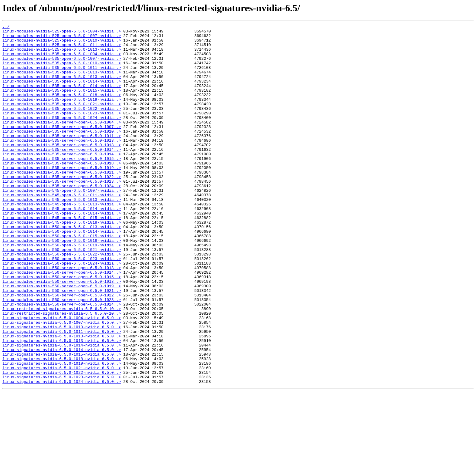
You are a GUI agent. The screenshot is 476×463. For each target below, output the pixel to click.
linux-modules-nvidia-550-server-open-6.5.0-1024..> (62, 360)
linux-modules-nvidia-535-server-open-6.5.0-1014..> (62, 175)
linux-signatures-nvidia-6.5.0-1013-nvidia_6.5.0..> (62, 399)
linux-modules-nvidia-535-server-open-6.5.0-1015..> (62, 186)
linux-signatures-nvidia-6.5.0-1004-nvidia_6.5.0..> (62, 377)
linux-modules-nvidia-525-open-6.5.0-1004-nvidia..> (62, 33)
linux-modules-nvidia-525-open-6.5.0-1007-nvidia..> (62, 38)
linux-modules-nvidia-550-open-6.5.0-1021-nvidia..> (62, 295)
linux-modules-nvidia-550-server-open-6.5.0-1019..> (62, 339)
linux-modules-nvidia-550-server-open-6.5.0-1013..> (62, 317)
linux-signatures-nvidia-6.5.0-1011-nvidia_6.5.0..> (62, 393)
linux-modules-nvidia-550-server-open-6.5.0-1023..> (62, 355)
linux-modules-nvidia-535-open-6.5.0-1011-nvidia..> (62, 76)
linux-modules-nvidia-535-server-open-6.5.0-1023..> (62, 213)
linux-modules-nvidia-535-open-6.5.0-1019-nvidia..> (62, 115)
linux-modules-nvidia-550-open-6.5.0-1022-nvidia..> (62, 300)
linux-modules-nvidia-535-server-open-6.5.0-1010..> (62, 153)
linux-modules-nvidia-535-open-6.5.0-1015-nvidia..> (62, 104)
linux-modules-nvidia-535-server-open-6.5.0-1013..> (62, 164)
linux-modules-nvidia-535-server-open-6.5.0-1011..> (62, 158)
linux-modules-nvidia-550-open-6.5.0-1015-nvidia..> (62, 279)
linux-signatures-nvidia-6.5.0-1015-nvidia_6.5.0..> (62, 421)
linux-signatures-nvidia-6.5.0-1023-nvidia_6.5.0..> (62, 448)
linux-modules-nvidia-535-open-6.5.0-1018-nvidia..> (62, 109)
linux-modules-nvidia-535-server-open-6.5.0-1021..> (62, 202)
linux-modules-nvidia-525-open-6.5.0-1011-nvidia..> (62, 49)
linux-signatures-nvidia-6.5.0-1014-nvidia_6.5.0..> (62, 410)
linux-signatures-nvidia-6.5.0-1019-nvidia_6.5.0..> (62, 431)
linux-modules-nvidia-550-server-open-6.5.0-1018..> (62, 333)
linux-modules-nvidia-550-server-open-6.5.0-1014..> (62, 322)
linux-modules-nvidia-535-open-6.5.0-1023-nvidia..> (62, 131)
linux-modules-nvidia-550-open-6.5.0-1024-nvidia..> (62, 311)
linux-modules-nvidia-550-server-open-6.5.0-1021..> (62, 344)
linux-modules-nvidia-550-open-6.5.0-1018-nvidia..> (62, 284)
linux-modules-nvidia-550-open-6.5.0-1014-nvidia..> (62, 273)
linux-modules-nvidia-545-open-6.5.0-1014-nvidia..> (62, 246)
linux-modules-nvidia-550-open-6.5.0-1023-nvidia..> (62, 306)
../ (6, 27)
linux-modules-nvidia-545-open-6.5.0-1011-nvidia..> (62, 229)
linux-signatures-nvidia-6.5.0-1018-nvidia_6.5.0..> (62, 426)
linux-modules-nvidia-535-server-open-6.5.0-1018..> (62, 191)
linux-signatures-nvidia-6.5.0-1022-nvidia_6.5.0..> (62, 442)
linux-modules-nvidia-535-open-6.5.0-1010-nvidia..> (62, 71)
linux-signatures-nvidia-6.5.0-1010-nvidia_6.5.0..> (62, 388)
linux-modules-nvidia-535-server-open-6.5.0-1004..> (62, 142)
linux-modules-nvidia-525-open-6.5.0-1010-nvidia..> (62, 44)
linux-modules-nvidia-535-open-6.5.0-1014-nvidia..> (62, 93)
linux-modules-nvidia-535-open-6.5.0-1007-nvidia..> (62, 66)
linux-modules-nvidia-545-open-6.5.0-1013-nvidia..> (62, 235)
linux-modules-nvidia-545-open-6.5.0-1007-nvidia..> (62, 224)
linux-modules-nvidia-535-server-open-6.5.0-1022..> (62, 208)
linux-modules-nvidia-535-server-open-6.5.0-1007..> (62, 147)
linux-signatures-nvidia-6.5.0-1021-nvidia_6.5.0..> (62, 437)
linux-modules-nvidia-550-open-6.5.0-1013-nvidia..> (62, 268)
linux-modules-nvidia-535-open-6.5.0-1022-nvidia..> (62, 126)
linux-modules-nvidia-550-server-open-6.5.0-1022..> (62, 350)
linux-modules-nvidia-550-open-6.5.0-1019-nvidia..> (62, 289)
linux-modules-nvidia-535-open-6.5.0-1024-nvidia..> (62, 137)
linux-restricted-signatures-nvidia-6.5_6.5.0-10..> (62, 366)
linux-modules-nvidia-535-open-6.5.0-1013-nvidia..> (62, 82)
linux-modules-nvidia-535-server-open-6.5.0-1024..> (62, 218)
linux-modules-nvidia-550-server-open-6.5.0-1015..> (62, 328)
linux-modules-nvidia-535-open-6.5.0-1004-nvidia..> (62, 60)
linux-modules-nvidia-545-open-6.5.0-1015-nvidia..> (62, 257)
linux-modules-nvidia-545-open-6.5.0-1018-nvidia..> (62, 262)
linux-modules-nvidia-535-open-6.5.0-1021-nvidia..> (62, 120)
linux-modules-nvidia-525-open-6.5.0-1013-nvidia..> (62, 55)
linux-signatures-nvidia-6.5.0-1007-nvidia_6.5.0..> (62, 382)
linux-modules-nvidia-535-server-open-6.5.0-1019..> (62, 197)
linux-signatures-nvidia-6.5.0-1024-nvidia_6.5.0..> (62, 453)
